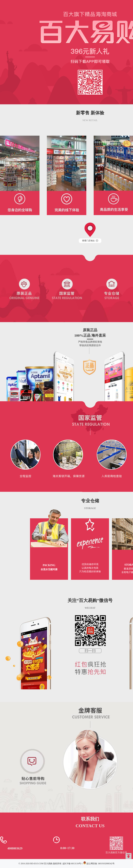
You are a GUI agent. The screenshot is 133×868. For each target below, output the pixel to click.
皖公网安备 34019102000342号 (101, 864)
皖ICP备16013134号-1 (73, 864)
